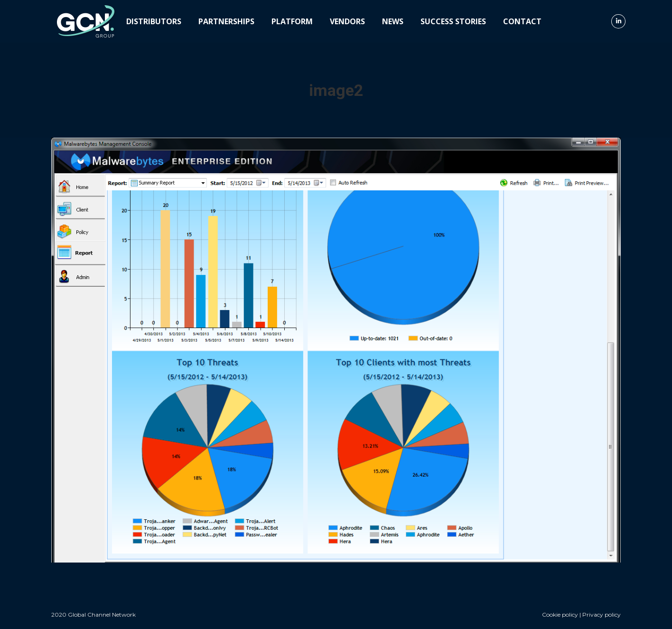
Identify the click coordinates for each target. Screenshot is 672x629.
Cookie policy (560, 615)
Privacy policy (602, 615)
